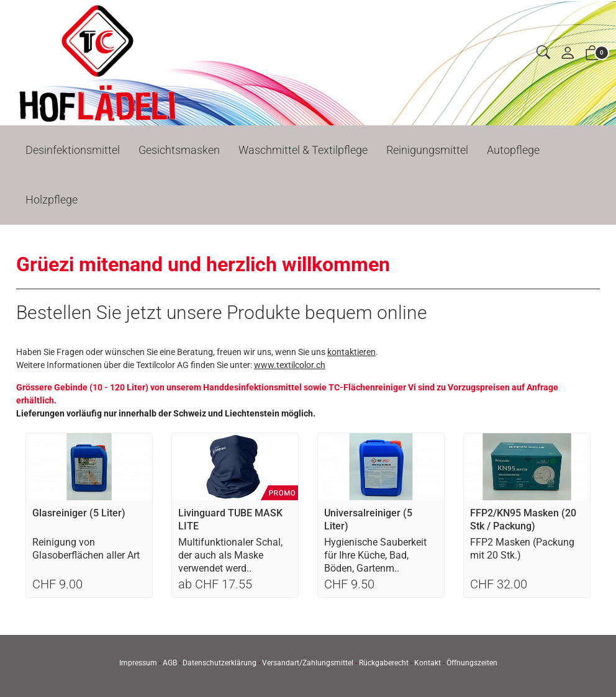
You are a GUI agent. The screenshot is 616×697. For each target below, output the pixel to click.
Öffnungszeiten (472, 663)
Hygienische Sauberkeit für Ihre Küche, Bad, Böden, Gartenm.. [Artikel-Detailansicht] (375, 555)
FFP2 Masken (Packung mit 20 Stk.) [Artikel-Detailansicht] (522, 549)
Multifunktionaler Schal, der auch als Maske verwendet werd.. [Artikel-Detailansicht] (230, 555)
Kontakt (428, 663)
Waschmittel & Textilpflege (303, 150)
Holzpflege (52, 200)
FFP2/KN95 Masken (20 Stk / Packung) (523, 519)
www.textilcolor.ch (290, 365)
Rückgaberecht (384, 663)
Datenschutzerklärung (220, 663)
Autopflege (513, 150)
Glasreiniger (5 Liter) (79, 513)
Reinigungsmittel (427, 150)
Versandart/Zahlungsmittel (308, 663)
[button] (543, 53)
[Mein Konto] (568, 54)
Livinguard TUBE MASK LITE (230, 519)
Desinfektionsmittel (73, 150)
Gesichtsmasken (179, 150)
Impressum (138, 663)
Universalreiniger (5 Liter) (368, 519)
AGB (170, 663)
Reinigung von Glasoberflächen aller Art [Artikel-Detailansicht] (86, 549)
